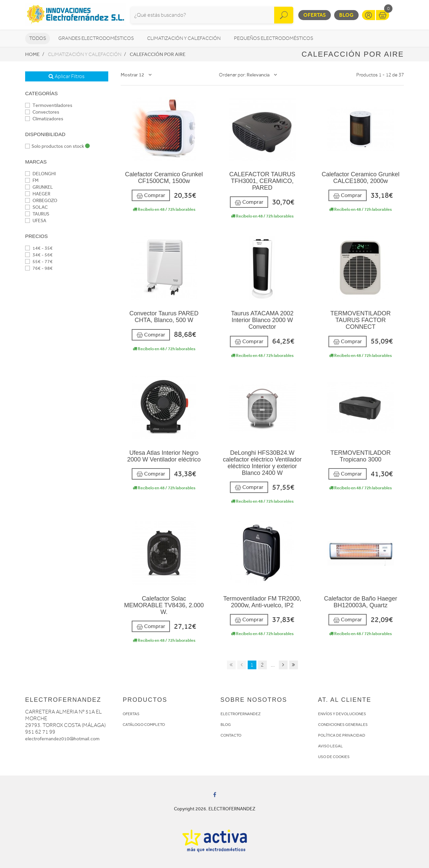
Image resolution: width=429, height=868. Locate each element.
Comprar (151, 196)
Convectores (42, 112)
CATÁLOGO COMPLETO (144, 725)
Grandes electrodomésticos (96, 38)
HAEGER (38, 194)
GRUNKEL (39, 187)
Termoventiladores (49, 105)
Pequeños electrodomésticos (273, 38)
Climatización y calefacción (184, 38)
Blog (346, 15)
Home (32, 54)
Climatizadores (44, 119)
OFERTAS (131, 714)
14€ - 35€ (39, 248)
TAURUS (37, 214)
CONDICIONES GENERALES (343, 725)
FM (32, 180)
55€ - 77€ (39, 262)
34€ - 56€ (39, 255)
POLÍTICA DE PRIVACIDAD (342, 735)
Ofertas (315, 15)
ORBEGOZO (41, 201)
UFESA (36, 221)
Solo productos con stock (57, 146)
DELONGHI (40, 174)
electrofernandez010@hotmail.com (62, 739)
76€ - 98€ (39, 268)
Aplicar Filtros (67, 76)
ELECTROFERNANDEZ (241, 714)
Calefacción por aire (158, 54)
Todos (38, 38)
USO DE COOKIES (334, 757)
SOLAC (36, 207)
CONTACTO (231, 735)
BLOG (226, 725)
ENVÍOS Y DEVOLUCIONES (342, 714)
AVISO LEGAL (330, 746)
